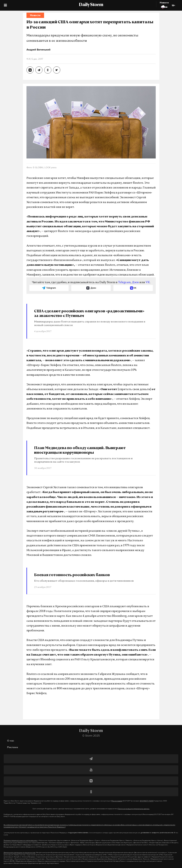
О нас (11, 741)
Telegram (124, 282)
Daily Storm (91, 5)
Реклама (13, 747)
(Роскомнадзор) (117, 801)
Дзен (135, 282)
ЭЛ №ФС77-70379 (147, 801)
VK (148, 282)
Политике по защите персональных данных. (134, 809)
